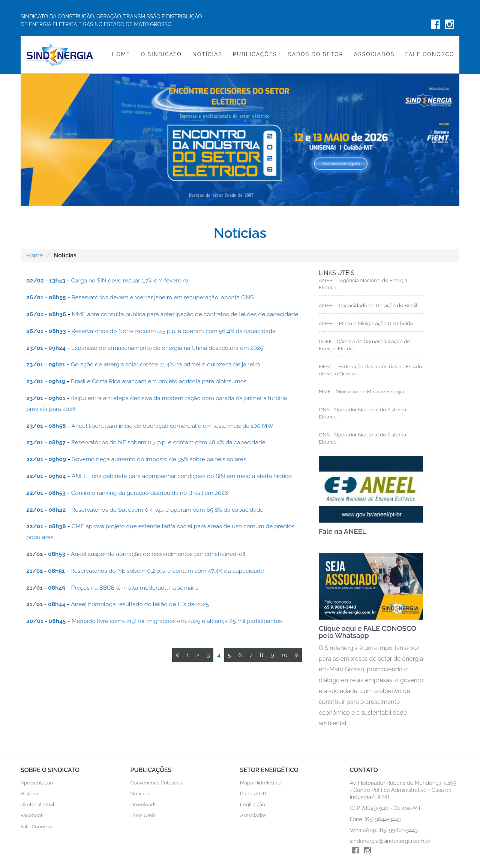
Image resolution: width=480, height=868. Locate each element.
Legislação (253, 806)
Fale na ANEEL (343, 532)
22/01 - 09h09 (47, 459)
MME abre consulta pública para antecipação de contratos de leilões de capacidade (189, 314)
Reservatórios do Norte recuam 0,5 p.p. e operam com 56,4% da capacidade (177, 331)
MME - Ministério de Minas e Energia (362, 392)
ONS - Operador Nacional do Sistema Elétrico (363, 413)
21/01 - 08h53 (46, 554)
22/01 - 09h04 (47, 476)
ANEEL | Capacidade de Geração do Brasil (369, 305)
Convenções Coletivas (157, 784)
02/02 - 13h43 (46, 280)
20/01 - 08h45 (46, 621)
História (29, 795)
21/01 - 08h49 (46, 588)
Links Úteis (143, 817)
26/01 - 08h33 (46, 331)
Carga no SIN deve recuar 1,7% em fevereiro (132, 280)
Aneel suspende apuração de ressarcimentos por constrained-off (161, 554)
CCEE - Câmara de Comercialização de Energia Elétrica (365, 345)
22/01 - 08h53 (46, 493)
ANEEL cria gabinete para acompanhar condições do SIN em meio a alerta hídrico (185, 476)
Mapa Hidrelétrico (261, 784)
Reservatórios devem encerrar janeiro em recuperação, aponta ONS (166, 297)
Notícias (207, 54)
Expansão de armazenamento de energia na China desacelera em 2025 (171, 348)
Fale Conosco (430, 54)
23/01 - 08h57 (46, 442)
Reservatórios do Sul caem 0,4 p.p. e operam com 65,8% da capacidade (171, 510)
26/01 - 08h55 (46, 297)
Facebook (32, 817)
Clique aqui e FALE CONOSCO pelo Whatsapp (369, 633)
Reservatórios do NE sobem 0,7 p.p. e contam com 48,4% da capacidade (172, 442)
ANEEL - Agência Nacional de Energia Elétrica (364, 284)
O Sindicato (161, 54)
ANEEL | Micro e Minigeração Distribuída (366, 323)
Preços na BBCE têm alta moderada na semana (137, 588)
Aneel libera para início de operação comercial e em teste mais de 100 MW (176, 426)
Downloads (144, 806)
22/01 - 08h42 (46, 510)
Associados (374, 54)
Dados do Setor (316, 54)
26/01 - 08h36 (47, 314)
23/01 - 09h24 (46, 348)
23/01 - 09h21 (46, 364)
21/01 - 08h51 (46, 571)
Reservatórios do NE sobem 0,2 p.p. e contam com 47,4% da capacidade (170, 571)
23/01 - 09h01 (46, 398)
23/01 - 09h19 (46, 381)
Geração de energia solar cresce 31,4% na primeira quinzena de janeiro (169, 364)
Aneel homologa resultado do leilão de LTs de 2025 (142, 604)
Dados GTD (253, 795)
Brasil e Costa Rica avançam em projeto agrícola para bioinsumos (162, 381)
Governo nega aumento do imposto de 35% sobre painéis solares (162, 459)
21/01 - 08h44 (46, 604)
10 (284, 655)
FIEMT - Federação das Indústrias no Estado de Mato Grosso (362, 370)
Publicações (255, 54)
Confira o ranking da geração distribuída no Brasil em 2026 (152, 493)
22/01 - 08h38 (46, 526)
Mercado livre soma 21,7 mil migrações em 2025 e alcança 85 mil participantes (180, 621)
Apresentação (37, 784)
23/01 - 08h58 (46, 426)
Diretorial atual (38, 806)
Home (121, 54)
